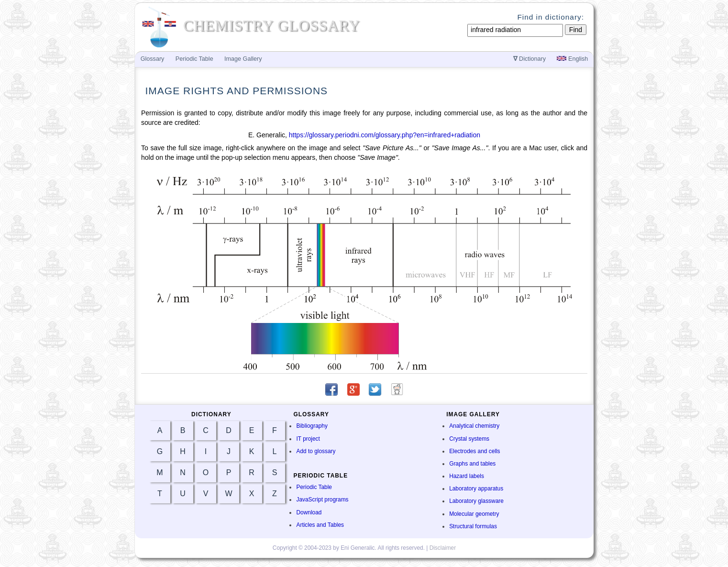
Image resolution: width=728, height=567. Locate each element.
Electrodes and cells (474, 451)
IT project (308, 439)
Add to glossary (316, 451)
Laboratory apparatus (476, 489)
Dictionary (530, 59)
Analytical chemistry (474, 426)
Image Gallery (243, 59)
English (572, 59)
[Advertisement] (635, 221)
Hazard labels (467, 476)
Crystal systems (469, 439)
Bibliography (312, 426)
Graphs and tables (472, 464)
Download (309, 512)
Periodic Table (314, 487)
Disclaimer (443, 548)
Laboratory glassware (476, 501)
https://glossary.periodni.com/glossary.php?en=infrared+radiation (385, 135)
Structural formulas (473, 526)
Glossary (153, 59)
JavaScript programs (322, 500)
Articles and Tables (320, 525)
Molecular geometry (474, 514)
